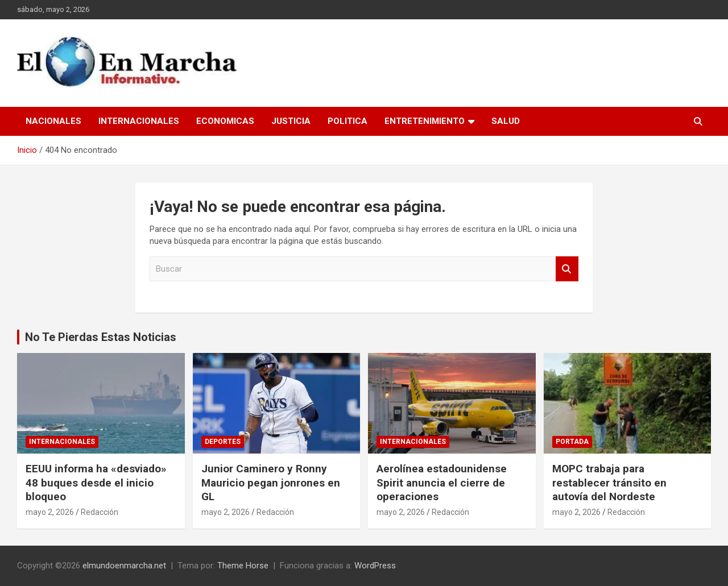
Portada (572, 442)
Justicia (291, 121)
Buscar (567, 269)
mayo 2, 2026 (50, 512)
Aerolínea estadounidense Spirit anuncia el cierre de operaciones (442, 483)
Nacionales (53, 121)
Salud (506, 121)
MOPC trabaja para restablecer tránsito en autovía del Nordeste (609, 483)
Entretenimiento (425, 121)
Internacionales (139, 121)
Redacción (100, 512)
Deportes (223, 442)
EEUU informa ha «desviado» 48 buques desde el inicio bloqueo (96, 483)
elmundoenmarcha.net (124, 566)
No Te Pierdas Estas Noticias (101, 337)
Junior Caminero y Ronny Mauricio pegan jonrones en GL (271, 483)
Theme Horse (243, 566)
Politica (348, 121)
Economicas (225, 121)
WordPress (375, 566)
